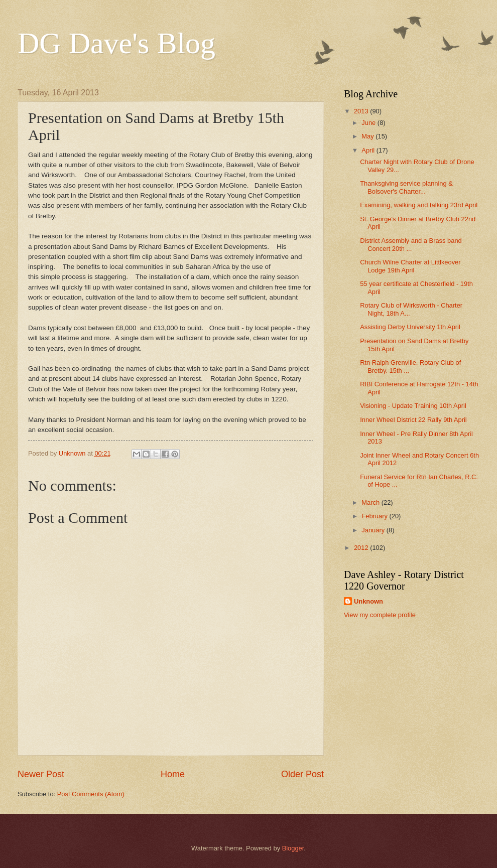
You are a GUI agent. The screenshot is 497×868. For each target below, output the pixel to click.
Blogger (293, 848)
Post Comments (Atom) (91, 794)
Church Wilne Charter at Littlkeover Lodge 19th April (410, 266)
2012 (362, 548)
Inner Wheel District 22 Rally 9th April (413, 420)
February (375, 516)
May (368, 136)
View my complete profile (380, 615)
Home (173, 774)
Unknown (368, 601)
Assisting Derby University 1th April (410, 327)
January (374, 530)
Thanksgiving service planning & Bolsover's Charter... (406, 187)
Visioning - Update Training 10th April (413, 406)
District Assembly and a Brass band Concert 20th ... (411, 244)
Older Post (302, 774)
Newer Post (41, 774)
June (369, 123)
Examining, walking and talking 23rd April (419, 205)
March (371, 502)
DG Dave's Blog (116, 43)
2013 (362, 111)
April (369, 150)
